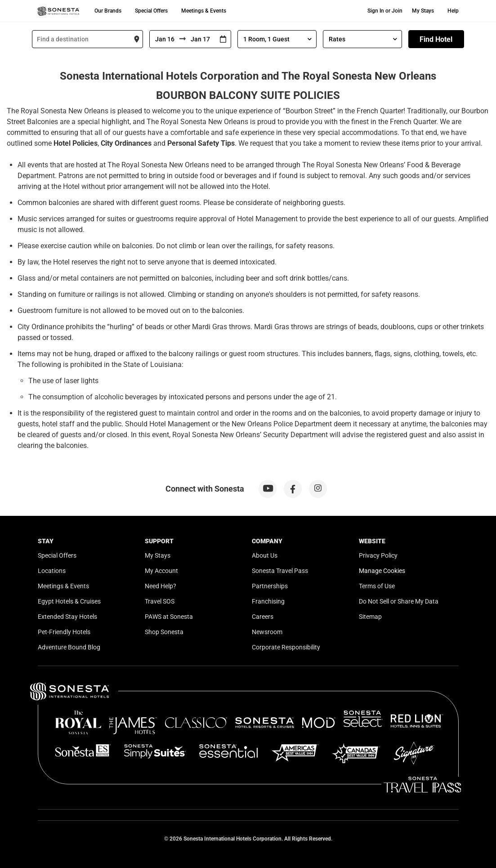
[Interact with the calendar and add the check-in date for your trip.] (223, 39)
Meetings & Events (204, 11)
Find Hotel (436, 39)
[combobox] (87, 39)
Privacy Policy (378, 555)
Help (453, 11)
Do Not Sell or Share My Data (399, 601)
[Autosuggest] (87, 39)
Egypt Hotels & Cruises (69, 601)
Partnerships (270, 586)
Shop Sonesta (164, 632)
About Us (265, 555)
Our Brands (108, 11)
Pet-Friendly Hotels (64, 632)
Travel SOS (160, 601)
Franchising (268, 601)
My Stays (423, 11)
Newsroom (267, 632)
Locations (52, 571)
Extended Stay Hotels (67, 617)
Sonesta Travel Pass (280, 571)
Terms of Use (377, 586)
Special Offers (151, 11)
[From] (165, 39)
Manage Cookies (382, 571)
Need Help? (161, 586)
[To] (201, 39)
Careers (263, 617)
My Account (161, 571)
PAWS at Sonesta (169, 617)
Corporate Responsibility (286, 647)
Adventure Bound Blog (69, 647)
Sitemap (370, 617)
